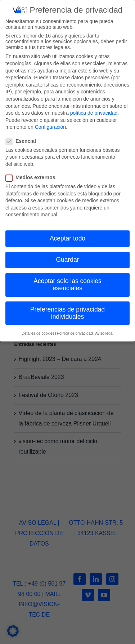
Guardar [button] (67, 258)
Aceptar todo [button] (67, 237)
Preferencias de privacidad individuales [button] (67, 311)
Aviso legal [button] (104, 331)
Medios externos (33, 176)
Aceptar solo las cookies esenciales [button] (67, 283)
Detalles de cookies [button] (38, 331)
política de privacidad (94, 111)
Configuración (50, 125)
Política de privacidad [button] (75, 331)
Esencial (24, 139)
